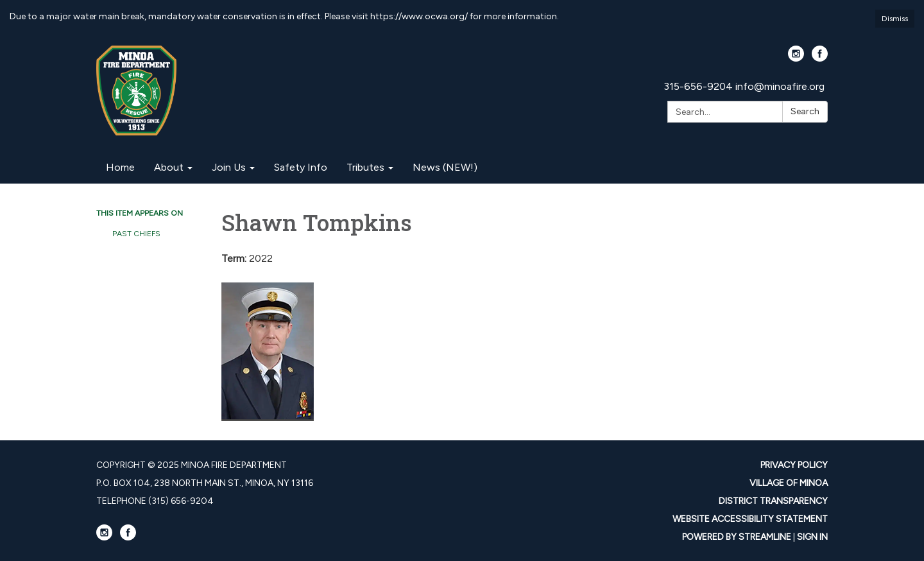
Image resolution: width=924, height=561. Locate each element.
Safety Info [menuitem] (301, 167)
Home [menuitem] (120, 167)
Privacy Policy (794, 465)
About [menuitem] (169, 167)
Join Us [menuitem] (229, 167)
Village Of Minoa (789, 483)
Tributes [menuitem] (365, 167)
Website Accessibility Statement (750, 519)
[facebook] (820, 58)
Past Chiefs (136, 234)
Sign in (812, 537)
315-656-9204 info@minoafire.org (744, 86)
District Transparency (773, 501)
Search (805, 111)
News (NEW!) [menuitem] (445, 167)
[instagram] (796, 58)
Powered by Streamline (737, 537)
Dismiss (895, 19)
